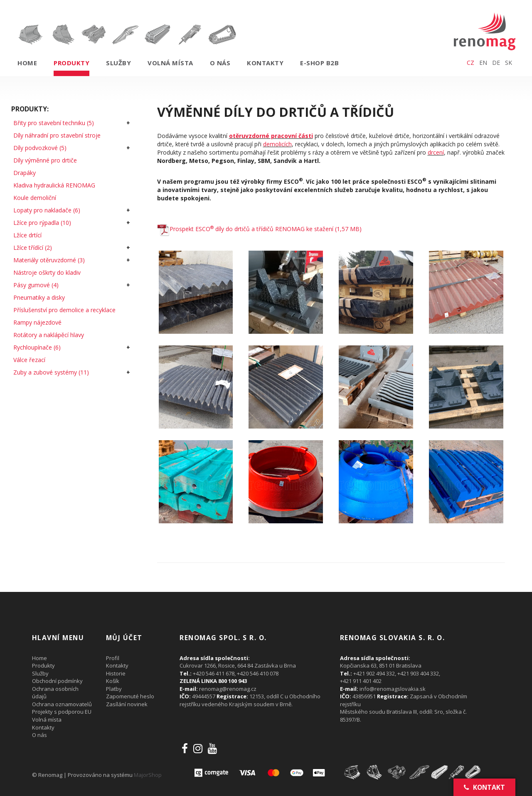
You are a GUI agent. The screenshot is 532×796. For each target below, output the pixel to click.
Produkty (71, 63)
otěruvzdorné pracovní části (271, 136)
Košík (113, 681)
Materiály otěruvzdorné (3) (49, 260)
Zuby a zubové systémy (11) (51, 372)
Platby (114, 689)
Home (27, 63)
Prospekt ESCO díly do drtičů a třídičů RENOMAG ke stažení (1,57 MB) (259, 229)
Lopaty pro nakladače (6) (47, 210)
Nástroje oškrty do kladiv (47, 272)
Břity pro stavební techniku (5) (54, 123)
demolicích (277, 144)
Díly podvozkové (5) (40, 148)
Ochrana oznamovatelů (62, 704)
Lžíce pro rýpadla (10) (42, 223)
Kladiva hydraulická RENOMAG (54, 185)
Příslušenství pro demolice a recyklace (64, 310)
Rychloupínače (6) (37, 347)
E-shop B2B (319, 63)
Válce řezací (29, 360)
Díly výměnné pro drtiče (45, 160)
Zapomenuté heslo (130, 696)
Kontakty (265, 63)
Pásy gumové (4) (36, 285)
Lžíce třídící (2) (33, 248)
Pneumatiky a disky (39, 297)
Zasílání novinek (127, 704)
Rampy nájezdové (37, 322)
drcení (436, 152)
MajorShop (148, 775)
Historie (116, 673)
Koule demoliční (35, 198)
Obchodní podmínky (57, 681)
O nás (220, 63)
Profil (113, 658)
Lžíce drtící (27, 235)
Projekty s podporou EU (62, 712)
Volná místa (170, 63)
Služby (118, 63)
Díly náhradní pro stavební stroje (57, 135)
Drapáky (25, 173)
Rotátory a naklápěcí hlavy (49, 335)
